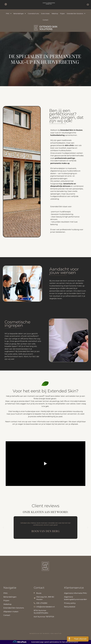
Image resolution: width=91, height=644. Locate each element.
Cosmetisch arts (33, 14)
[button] (3, 528)
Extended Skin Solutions (76, 14)
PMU (9, 14)
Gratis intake (45, 14)
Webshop (55, 14)
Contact (45, 20)
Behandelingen (20, 14)
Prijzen (62, 14)
